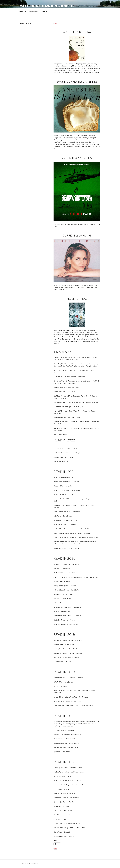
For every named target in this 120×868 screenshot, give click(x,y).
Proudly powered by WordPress (28, 864)
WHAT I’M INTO (34, 12)
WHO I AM (23, 12)
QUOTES (44, 12)
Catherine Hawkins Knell (46, 6)
